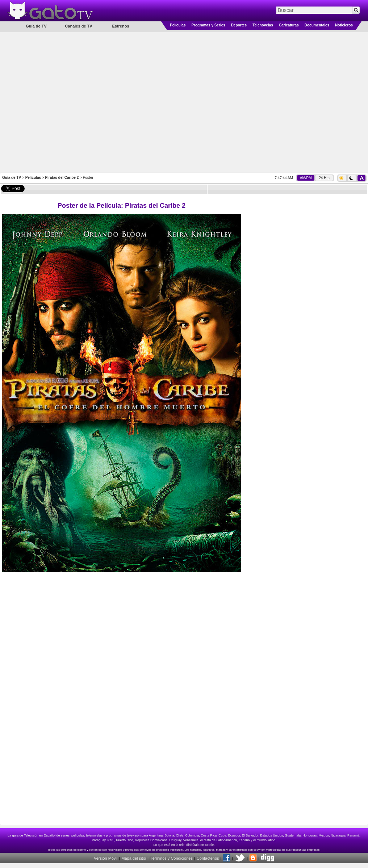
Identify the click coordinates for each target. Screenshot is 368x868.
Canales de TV (78, 26)
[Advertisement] (76, 102)
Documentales (317, 25)
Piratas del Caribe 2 (62, 178)
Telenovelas (263, 25)
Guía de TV (12, 178)
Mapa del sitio (134, 858)
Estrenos (120, 26)
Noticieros (344, 25)
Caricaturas (289, 25)
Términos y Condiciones (171, 858)
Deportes (239, 25)
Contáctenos (208, 858)
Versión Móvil (106, 858)
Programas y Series (208, 25)
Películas (178, 25)
